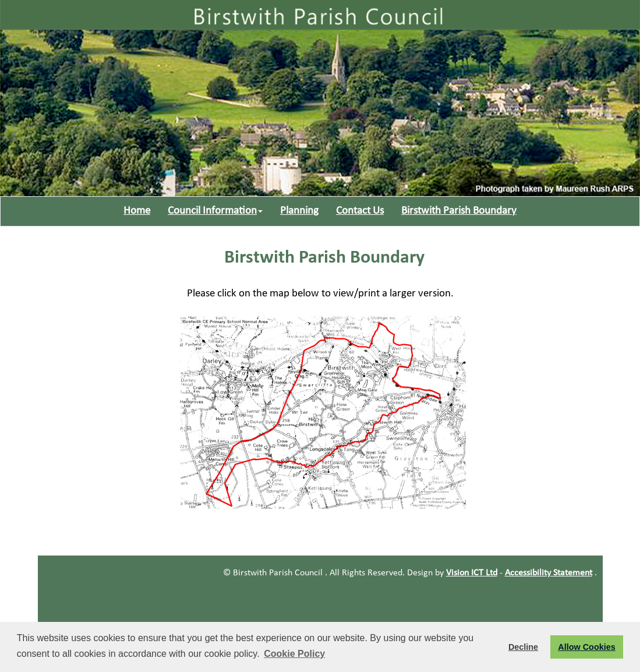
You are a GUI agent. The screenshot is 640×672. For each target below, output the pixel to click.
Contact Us (360, 211)
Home (137, 211)
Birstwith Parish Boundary (459, 211)
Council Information (215, 211)
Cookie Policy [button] (294, 654)
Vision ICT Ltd (472, 573)
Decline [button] (523, 647)
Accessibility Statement (549, 573)
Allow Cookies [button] (586, 647)
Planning (299, 211)
